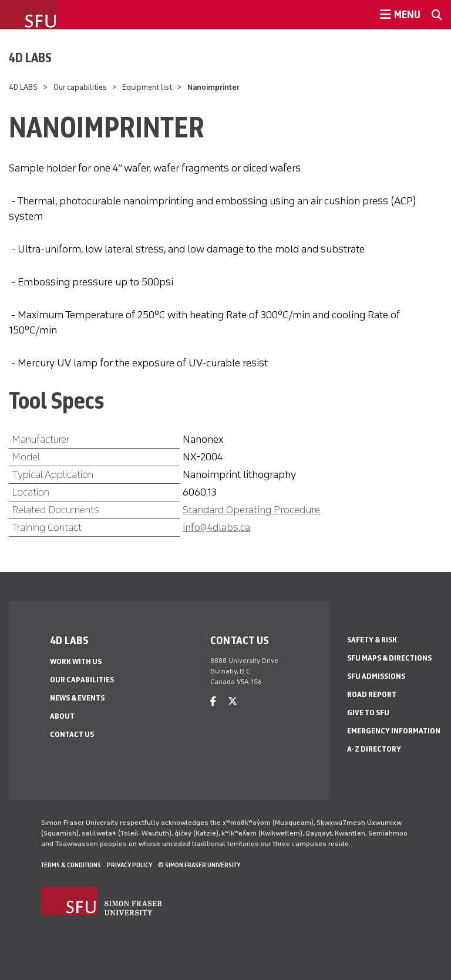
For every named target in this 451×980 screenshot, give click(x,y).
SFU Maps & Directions (389, 658)
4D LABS (30, 58)
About (62, 716)
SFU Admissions (376, 676)
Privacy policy (129, 865)
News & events (77, 698)
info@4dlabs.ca (216, 527)
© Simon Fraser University (199, 865)
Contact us (72, 734)
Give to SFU (368, 713)
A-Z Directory (374, 749)
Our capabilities (80, 87)
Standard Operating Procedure (251, 510)
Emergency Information (394, 731)
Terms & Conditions (71, 865)
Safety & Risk (372, 640)
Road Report (372, 694)
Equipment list (147, 87)
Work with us (76, 661)
